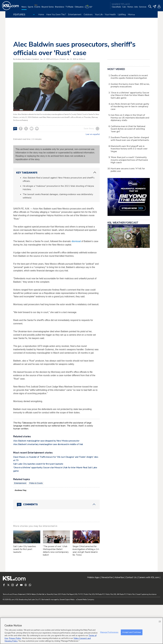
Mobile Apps (93, 577)
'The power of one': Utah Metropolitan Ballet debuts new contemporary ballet (56, 551)
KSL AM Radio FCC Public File (124, 594)
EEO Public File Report (66, 594)
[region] (81, 631)
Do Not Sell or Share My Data (47, 594)
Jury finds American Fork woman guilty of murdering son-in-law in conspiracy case (130, 106)
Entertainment (75, 15)
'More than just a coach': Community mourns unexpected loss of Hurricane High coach (129, 160)
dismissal (76, 241)
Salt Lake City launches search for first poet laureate (38, 464)
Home (41, 15)
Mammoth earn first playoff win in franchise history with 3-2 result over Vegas (129, 149)
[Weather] (89, 8)
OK (160, 621)
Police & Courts (36, 483)
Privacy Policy (15, 638)
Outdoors (88, 15)
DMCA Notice (31, 594)
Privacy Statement (19, 594)
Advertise (119, 577)
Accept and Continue (132, 632)
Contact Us (131, 577)
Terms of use (7, 594)
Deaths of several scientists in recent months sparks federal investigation (129, 77)
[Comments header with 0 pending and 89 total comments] (56, 504)
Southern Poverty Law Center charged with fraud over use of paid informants (130, 139)
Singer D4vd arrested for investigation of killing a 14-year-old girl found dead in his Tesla (86, 551)
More (131, 15)
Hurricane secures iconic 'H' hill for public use (128, 170)
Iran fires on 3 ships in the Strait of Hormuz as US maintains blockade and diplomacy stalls (130, 118)
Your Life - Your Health (105, 15)
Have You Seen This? (56, 15)
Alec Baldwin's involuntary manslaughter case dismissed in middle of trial (48, 444)
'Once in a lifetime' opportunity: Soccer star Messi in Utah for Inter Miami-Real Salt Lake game (130, 95)
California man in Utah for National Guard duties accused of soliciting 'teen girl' (128, 129)
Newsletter (107, 577)
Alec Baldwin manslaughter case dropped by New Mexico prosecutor (46, 441)
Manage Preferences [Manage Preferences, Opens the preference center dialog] (109, 632)
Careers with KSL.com (149, 577)
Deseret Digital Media (67, 600)
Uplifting (122, 15)
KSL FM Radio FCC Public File (102, 594)
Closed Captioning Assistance (146, 594)
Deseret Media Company (86, 600)
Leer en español (93, 134)
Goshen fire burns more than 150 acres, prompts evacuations (130, 85)
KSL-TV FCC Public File (83, 594)
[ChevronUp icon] (95, 173)
